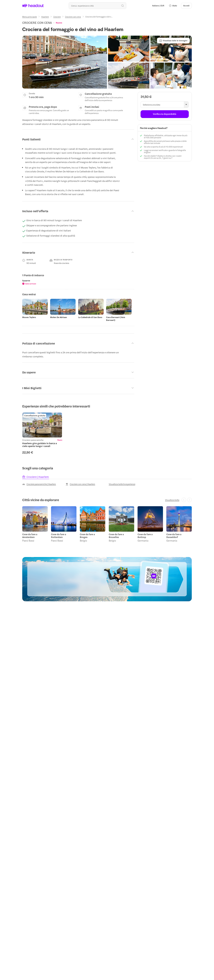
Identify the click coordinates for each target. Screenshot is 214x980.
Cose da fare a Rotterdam (59, 536)
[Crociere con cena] (73, 17)
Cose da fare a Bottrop (145, 536)
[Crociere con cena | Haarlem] (80, 484)
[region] (78, 282)
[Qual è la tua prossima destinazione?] (97, 6)
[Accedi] (186, 6)
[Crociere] (57, 17)
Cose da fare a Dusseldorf (174, 536)
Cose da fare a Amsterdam (30, 536)
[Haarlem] (45, 17)
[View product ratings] (59, 23)
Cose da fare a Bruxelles (116, 536)
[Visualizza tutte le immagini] (173, 41)
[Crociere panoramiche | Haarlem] (39, 484)
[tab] (36, 477)
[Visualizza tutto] (172, 500)
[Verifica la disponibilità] (165, 114)
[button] (173, 6)
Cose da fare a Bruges (87, 536)
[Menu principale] (30, 17)
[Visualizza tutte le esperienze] (122, 484)
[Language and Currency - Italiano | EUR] (158, 6)
